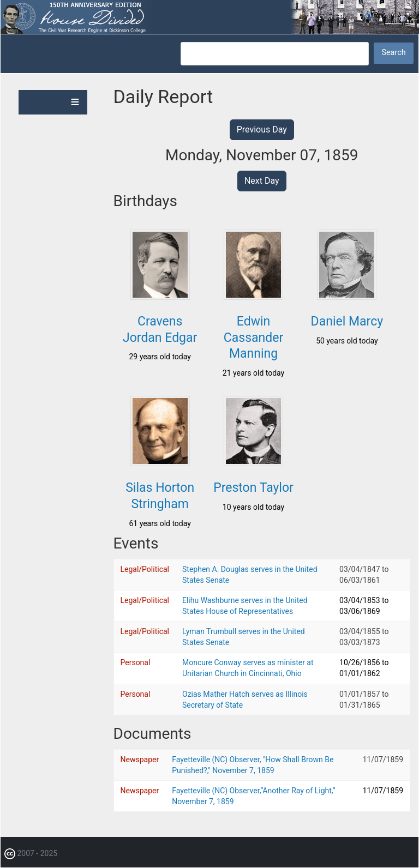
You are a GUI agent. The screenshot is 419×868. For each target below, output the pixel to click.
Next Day (262, 181)
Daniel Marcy (347, 321)
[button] (160, 297)
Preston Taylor (253, 488)
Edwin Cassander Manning (253, 338)
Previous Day (262, 129)
